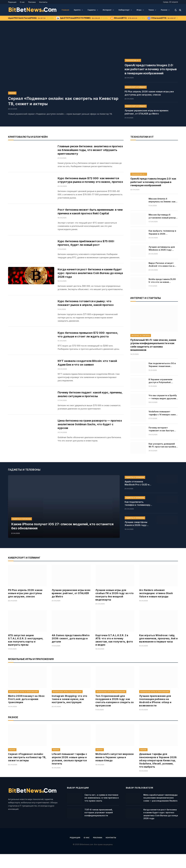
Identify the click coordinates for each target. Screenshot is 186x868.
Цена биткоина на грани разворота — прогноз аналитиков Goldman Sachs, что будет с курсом (91, 448)
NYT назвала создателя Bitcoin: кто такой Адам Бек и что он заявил (88, 380)
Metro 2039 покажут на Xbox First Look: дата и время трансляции (26, 713)
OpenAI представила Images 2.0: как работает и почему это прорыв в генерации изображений (148, 68)
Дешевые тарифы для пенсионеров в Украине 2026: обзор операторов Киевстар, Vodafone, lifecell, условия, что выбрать (158, 774)
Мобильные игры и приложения (23, 706)
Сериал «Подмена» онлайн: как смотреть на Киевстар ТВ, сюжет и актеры (63, 101)
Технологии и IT (133, 60)
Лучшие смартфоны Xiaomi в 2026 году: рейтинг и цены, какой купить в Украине (137, 538)
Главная (65, 10)
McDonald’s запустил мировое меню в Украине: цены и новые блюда (115, 771)
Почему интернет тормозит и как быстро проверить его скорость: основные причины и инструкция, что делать (162, 427)
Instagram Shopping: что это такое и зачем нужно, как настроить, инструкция (70, 713)
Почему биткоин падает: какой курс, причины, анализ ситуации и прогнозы (85, 413)
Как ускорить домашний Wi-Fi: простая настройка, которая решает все (163, 443)
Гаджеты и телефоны (22, 532)
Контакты (43, 2)
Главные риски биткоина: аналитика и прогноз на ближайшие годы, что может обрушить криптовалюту (87, 148)
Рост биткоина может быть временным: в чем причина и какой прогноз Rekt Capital (88, 215)
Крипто (77, 10)
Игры (139, 10)
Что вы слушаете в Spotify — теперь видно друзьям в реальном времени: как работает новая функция (163, 395)
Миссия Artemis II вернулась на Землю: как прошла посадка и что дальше (162, 198)
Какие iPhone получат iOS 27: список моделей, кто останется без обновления (58, 540)
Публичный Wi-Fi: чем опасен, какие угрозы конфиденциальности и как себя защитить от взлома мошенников (153, 343)
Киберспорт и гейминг (136, 85)
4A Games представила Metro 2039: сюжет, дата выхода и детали (71, 652)
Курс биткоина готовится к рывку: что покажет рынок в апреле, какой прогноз (87, 314)
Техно (151, 10)
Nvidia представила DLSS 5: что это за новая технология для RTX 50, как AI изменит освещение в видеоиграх (163, 279)
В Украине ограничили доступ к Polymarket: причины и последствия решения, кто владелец (161, 379)
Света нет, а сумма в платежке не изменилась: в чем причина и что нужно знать (102, 812)
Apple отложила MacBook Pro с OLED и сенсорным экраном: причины (137, 497)
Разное (164, 10)
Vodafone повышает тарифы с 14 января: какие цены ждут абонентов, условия (163, 411)
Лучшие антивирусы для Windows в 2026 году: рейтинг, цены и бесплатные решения (162, 246)
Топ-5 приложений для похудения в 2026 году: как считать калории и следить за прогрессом (115, 715)
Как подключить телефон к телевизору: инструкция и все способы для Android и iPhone (138, 517)
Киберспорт (124, 10)
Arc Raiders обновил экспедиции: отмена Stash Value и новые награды (156, 607)
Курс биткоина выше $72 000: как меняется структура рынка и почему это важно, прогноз (90, 181)
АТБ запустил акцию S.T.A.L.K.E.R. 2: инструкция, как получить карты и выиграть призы (26, 654)
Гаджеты (92, 10)
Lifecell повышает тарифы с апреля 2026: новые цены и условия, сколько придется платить (69, 773)
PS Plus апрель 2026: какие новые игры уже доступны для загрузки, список (149, 91)
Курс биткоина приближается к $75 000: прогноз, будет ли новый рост (87, 248)
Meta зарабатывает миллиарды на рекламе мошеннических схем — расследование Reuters (160, 812)
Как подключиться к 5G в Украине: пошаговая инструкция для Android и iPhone (163, 363)
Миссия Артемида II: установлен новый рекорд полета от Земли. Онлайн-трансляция (163, 214)
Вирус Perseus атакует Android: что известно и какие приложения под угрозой (161, 263)
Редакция (12, 2)
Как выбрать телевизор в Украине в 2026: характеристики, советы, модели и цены (162, 230)
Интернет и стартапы (141, 333)
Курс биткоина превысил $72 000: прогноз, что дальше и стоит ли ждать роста (89, 347)
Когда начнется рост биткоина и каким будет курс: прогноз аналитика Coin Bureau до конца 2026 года (91, 283)
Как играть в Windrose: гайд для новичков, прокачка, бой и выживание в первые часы (158, 652)
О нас (22, 2)
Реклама (32, 2)
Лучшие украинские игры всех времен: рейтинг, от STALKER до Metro (147, 110)
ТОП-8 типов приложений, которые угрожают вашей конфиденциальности (99, 826)
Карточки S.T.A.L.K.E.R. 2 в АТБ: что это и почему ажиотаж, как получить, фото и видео (114, 654)
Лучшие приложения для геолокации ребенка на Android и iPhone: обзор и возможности (155, 715)
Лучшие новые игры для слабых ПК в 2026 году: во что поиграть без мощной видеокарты (115, 609)
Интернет (107, 10)
